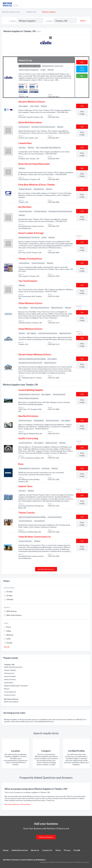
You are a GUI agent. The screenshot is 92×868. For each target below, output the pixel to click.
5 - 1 (79, 308)
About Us (35, 850)
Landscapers (9, 682)
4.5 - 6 (80, 334)
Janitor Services (10, 679)
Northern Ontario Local (11, 12)
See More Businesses (46, 569)
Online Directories (20, 850)
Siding (9, 631)
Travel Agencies (10, 692)
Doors (9, 627)
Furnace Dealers (10, 676)
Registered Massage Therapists (16, 686)
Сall (82, 62)
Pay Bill (77, 850)
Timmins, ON (31, 12)
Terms (58, 850)
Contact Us (47, 850)
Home (6, 850)
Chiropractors (9, 673)
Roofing (9, 643)
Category (13, 21)
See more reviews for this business (18, 804)
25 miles (9, 592)
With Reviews (12, 611)
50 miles (9, 595)
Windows (10, 635)
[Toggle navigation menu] (89, 4)
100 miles (10, 599)
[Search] (82, 21)
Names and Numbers (36, 860)
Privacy (67, 850)
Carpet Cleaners (10, 670)
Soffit (8, 639)
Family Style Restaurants (13, 667)
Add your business (46, 837)
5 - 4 (79, 491)
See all (7, 647)
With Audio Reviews (14, 615)
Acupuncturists (10, 695)
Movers (7, 689)
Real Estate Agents (11, 702)
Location (49, 21)
